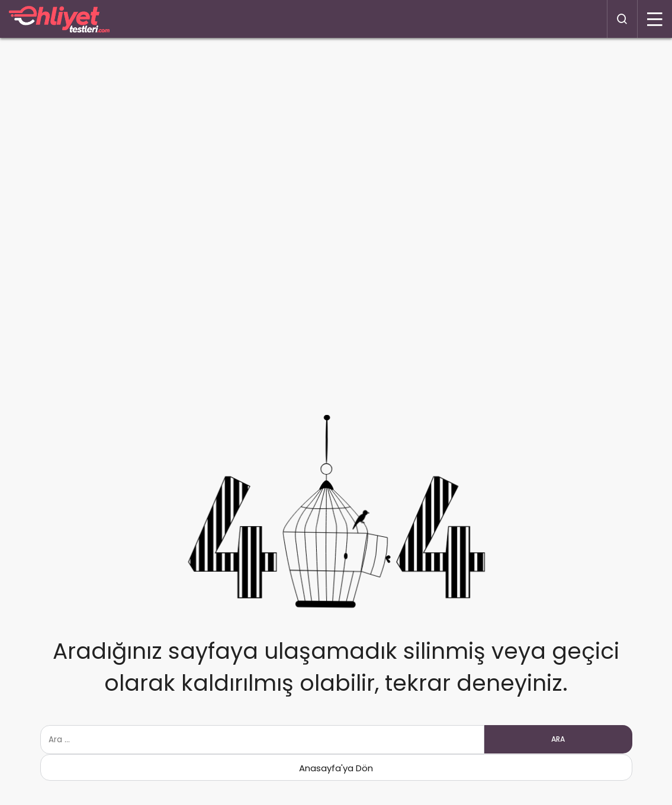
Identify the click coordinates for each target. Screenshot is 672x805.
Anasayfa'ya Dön (336, 768)
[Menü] (655, 19)
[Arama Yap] (622, 19)
